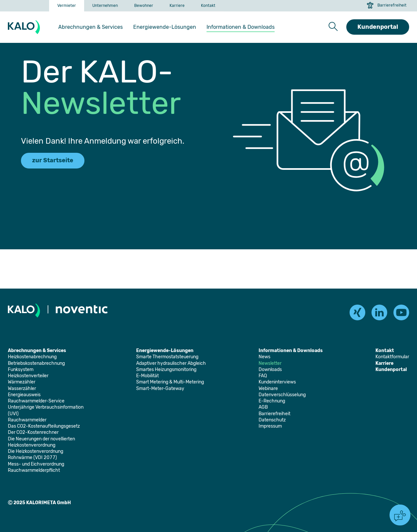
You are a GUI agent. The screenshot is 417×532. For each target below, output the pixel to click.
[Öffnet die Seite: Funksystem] (21, 370)
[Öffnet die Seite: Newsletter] (270, 363)
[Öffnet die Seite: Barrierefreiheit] (274, 414)
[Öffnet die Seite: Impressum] (270, 426)
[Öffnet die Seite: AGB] (263, 407)
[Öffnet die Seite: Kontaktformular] (392, 357)
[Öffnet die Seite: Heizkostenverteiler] (28, 376)
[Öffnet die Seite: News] (264, 357)
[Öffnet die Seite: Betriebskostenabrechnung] (36, 363)
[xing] (357, 312)
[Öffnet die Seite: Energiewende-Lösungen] (165, 27)
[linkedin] (379, 312)
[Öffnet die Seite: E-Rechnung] (272, 401)
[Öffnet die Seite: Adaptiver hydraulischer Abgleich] (171, 363)
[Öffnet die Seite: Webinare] (268, 389)
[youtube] (401, 312)
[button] (333, 27)
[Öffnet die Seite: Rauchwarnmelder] (27, 420)
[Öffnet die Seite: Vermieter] (67, 6)
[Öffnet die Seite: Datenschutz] (272, 420)
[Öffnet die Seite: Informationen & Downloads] (241, 27)
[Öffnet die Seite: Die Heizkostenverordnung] (36, 451)
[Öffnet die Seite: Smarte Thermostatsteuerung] (167, 357)
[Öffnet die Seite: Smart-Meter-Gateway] (160, 389)
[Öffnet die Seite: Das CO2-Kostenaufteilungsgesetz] (44, 426)
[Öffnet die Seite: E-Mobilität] (147, 376)
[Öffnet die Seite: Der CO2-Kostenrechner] (33, 432)
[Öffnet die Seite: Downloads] (270, 370)
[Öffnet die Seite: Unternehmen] (105, 6)
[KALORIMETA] (25, 27)
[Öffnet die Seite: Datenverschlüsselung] (282, 395)
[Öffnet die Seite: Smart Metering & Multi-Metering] (170, 382)
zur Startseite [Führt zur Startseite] (53, 160)
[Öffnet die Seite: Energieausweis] (24, 395)
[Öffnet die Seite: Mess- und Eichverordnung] (36, 464)
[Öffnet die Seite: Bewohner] (144, 6)
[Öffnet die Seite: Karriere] (177, 6)
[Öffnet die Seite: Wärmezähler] (22, 382)
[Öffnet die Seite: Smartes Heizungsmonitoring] (166, 370)
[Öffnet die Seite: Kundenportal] (391, 370)
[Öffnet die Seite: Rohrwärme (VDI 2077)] (32, 458)
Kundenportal (378, 27)
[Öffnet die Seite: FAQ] (263, 376)
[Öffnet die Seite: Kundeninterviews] (277, 382)
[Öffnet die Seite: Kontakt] (208, 6)
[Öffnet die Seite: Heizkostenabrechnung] (32, 357)
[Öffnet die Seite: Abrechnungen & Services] (91, 27)
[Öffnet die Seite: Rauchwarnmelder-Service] (36, 401)
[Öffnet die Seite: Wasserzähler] (22, 389)
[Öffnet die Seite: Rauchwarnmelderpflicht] (34, 470)
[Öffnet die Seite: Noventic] (82, 310)
